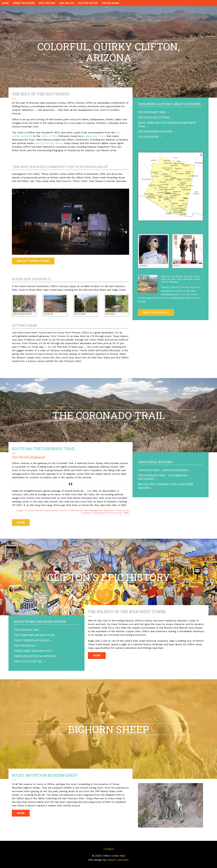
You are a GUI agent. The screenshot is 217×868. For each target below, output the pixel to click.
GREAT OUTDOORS (24, 3)
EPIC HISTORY (47, 3)
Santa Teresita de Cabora (32, 640)
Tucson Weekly (169, 282)
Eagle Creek (80, 314)
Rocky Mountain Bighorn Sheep (45, 775)
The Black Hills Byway (154, 117)
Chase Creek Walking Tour (33, 651)
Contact (109, 849)
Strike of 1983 (49, 136)
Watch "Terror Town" (33, 261)
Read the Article (156, 312)
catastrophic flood (95, 136)
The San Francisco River (155, 132)
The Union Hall (25, 646)
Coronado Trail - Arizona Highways (163, 470)
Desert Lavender (118, 860)
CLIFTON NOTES (88, 3)
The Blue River (148, 137)
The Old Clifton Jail (28, 661)
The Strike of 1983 (26, 630)
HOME (5, 3)
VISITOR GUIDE (110, 3)
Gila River (48, 314)
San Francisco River (22, 314)
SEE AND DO (67, 3)
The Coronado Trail (152, 112)
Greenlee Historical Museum (35, 656)
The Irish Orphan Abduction (34, 635)
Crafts (177, 266)
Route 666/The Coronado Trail (44, 449)
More (21, 522)
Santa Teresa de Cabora (49, 143)
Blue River (110, 314)
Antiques (143, 266)
